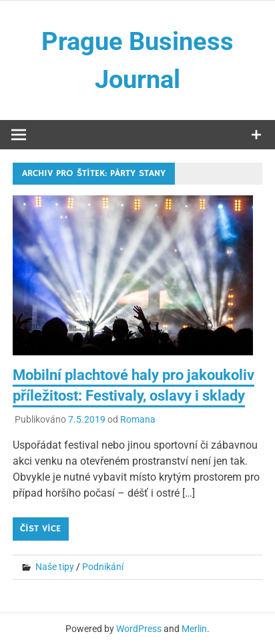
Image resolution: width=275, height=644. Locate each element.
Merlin (194, 629)
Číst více (40, 529)
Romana (138, 419)
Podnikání (103, 567)
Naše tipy (55, 567)
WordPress (139, 629)
